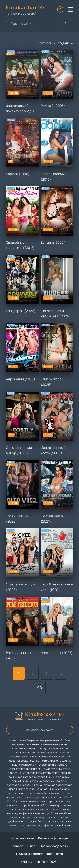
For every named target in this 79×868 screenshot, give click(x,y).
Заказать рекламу (39, 730)
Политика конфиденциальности (39, 854)
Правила (17, 846)
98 (40, 688)
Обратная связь (22, 838)
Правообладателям (54, 846)
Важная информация (53, 838)
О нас (31, 846)
